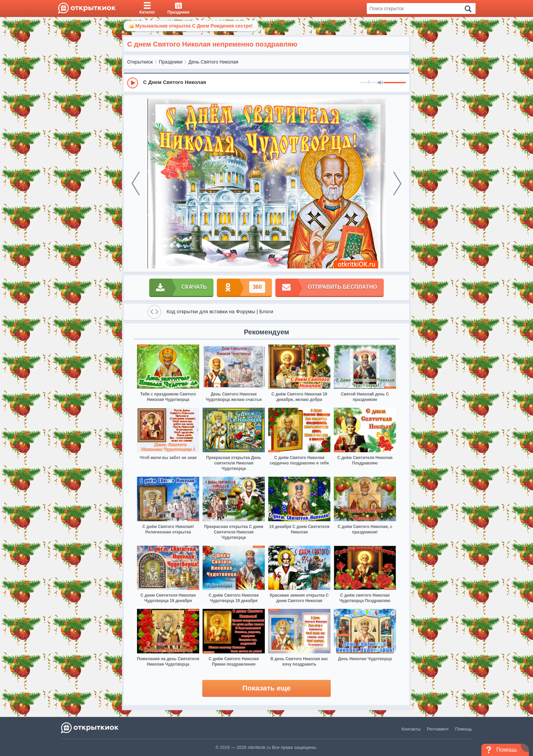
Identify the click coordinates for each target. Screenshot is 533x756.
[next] (397, 183)
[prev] (136, 183)
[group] (266, 83)
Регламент (438, 729)
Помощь (464, 729)
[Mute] (380, 83)
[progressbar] (395, 83)
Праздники (170, 62)
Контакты (411, 729)
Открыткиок (140, 62)
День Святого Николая (213, 62)
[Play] (133, 83)
